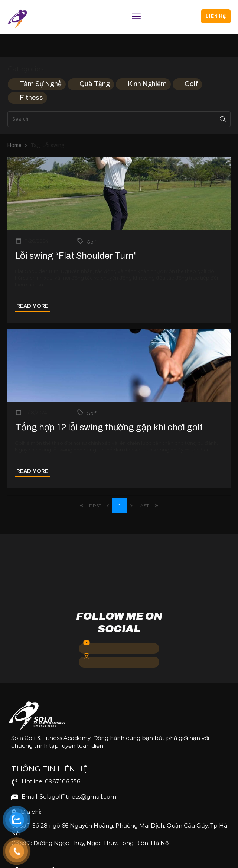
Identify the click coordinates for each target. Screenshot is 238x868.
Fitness (31, 75)
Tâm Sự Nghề (41, 61)
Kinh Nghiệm (147, 61)
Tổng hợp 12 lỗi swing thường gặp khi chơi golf (109, 405)
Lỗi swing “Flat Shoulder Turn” (76, 233)
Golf (191, 61)
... (46, 262)
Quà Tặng (95, 61)
